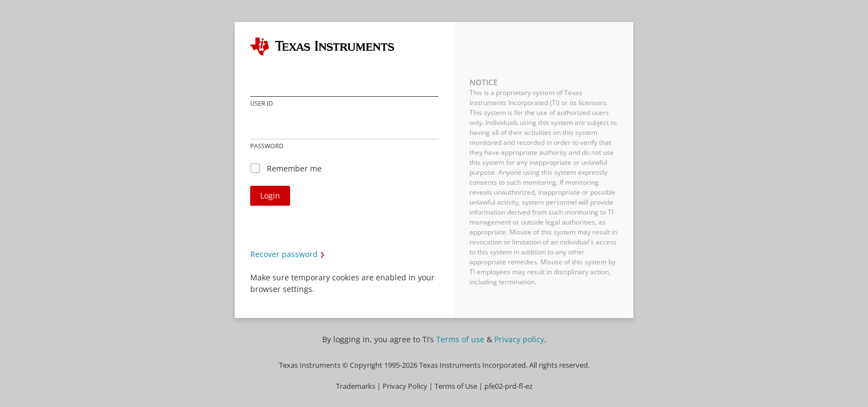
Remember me (294, 168)
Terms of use (460, 339)
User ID (262, 103)
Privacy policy (519, 339)
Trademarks (356, 386)
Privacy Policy (405, 386)
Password (267, 146)
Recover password (284, 254)
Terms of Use (456, 386)
